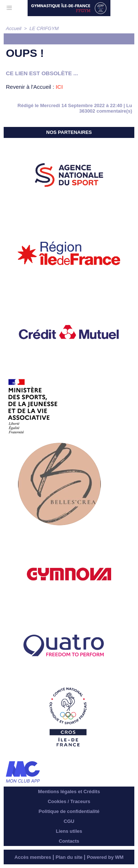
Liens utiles (69, 831)
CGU (69, 821)
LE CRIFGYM (44, 28)
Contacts (69, 841)
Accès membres (33, 857)
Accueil (14, 28)
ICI (59, 87)
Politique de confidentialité (69, 811)
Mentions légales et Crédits (69, 792)
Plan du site (69, 857)
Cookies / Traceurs (69, 801)
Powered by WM (105, 857)
